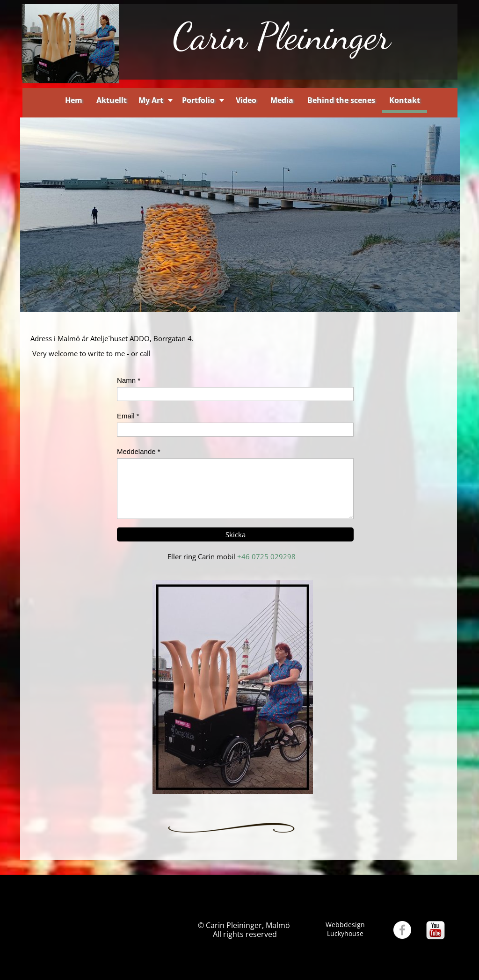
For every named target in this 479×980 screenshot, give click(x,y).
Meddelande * (139, 451)
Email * (128, 416)
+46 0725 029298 (266, 556)
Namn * (129, 380)
